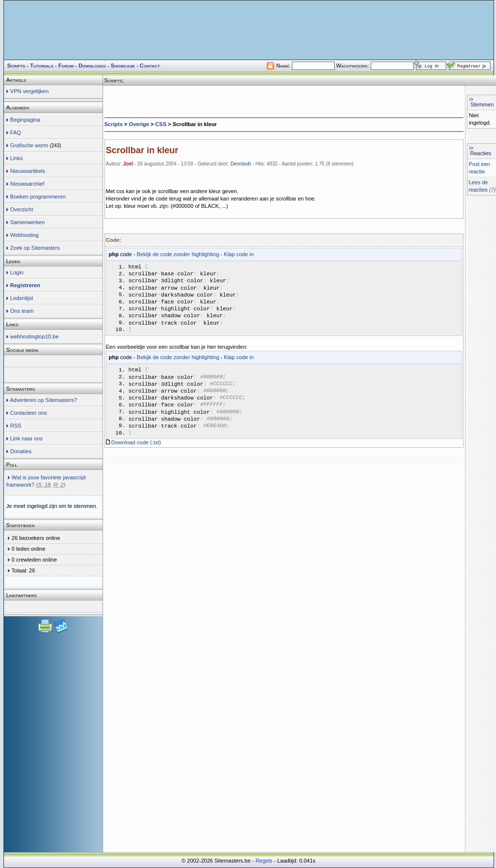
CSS (161, 124)
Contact (150, 66)
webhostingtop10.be (35, 336)
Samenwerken (28, 222)
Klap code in (239, 254)
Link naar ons (27, 438)
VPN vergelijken (30, 91)
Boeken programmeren (38, 197)
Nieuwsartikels (28, 171)
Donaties (21, 451)
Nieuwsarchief (27, 184)
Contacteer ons (29, 413)
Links (17, 158)
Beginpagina (25, 120)
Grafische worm (29, 145)
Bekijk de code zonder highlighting (178, 254)
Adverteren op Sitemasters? (43, 400)
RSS (16, 426)
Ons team (22, 311)
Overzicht (22, 209)
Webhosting (25, 235)
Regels (264, 861)
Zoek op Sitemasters (35, 248)
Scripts (114, 124)
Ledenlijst (22, 298)
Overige (139, 124)
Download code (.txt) (136, 457)
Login (17, 272)
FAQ (16, 133)
